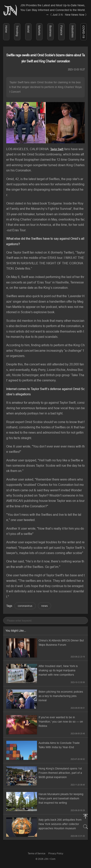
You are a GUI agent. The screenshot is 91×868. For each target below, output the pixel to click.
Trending (17, 31)
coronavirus (25, 606)
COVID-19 (84, 32)
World (28, 29)
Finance (61, 30)
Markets (39, 30)
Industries (73, 31)
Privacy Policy (56, 853)
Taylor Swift (57, 149)
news (45, 606)
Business (50, 31)
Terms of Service (37, 853)
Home (6, 29)
